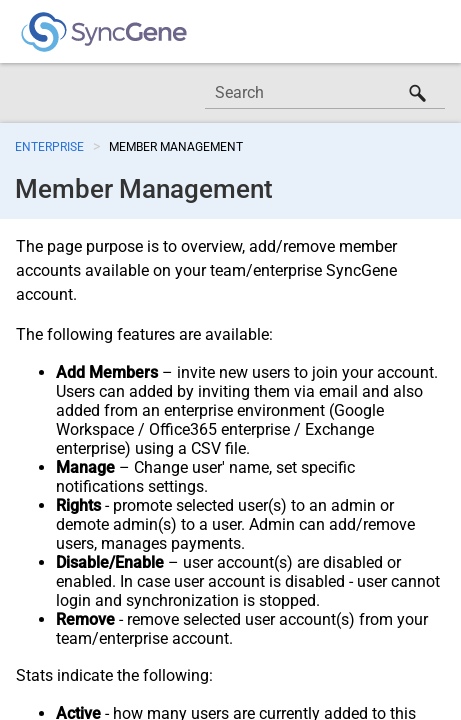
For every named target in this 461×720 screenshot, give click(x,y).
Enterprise (49, 147)
